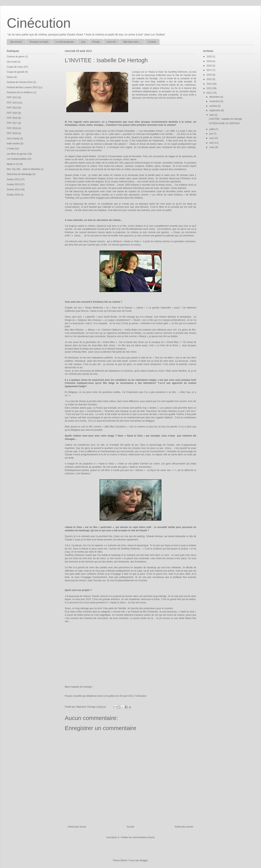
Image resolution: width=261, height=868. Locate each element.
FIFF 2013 (12, 103)
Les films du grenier (17, 154)
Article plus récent (77, 827)
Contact (152, 42)
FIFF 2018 (12, 128)
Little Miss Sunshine (115, 427)
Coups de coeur (15, 67)
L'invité (10, 149)
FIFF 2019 (12, 133)
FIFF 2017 (12, 123)
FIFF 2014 (12, 108)
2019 (210, 61)
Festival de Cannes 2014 (20, 82)
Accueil (130, 827)
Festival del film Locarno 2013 (22, 87)
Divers (10, 77)
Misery (92, 330)
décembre (215, 97)
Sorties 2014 (13, 189)
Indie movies (13, 144)
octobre (214, 106)
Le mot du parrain (65, 42)
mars (212, 147)
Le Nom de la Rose (168, 345)
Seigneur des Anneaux (90, 320)
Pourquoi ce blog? (39, 42)
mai (212, 138)
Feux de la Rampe (123, 308)
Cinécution (39, 23)
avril (212, 143)
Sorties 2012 (13, 179)
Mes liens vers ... (132, 42)
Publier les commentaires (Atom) (138, 837)
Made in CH (13, 164)
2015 (210, 79)
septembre (215, 110)
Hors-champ (13, 139)
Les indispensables (17, 159)
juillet (212, 129)
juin (212, 134)
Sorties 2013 (13, 184)
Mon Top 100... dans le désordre (23, 169)
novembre (215, 101)
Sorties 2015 (13, 195)
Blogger (144, 860)
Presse (96, 42)
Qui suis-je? (16, 42)
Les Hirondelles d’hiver (151, 131)
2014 (210, 84)
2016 (210, 75)
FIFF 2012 (12, 97)
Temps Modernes (95, 308)
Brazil (137, 320)
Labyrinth (90, 317)
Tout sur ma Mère (164, 358)
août (212, 115)
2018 (210, 66)
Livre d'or (111, 42)
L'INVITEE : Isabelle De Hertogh (225, 119)
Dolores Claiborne (112, 330)
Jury (83, 42)
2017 (210, 70)
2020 (210, 57)
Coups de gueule (16, 72)
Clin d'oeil (12, 62)
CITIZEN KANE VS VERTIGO (224, 123)
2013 (210, 88)
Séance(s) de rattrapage (19, 174)
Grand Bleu (109, 342)
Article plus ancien (184, 827)
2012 (210, 93)
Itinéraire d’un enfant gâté (155, 323)
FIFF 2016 (12, 118)
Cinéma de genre (16, 57)
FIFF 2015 (12, 113)
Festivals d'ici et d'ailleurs (20, 92)
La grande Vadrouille (160, 308)
